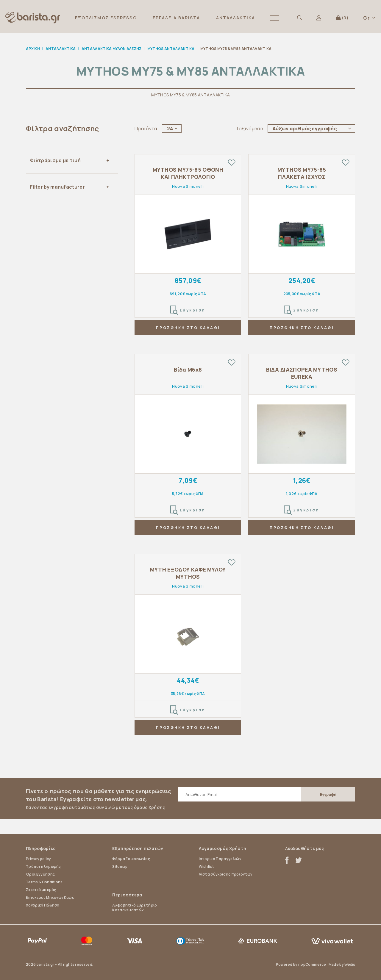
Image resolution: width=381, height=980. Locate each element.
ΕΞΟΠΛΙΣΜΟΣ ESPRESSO (106, 18)
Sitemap (120, 866)
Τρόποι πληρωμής (43, 866)
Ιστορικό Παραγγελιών (220, 859)
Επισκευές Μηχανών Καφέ (50, 897)
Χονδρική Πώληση (43, 905)
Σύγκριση (188, 310)
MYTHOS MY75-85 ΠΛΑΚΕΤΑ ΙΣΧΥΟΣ (302, 173)
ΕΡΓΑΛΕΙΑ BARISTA (177, 18)
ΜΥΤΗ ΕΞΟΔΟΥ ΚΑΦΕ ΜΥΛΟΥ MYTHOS (188, 573)
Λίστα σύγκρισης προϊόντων (226, 874)
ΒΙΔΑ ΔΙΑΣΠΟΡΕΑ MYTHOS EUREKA (302, 373)
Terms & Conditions (44, 882)
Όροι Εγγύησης (40, 874)
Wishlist (206, 866)
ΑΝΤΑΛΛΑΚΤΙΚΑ (236, 18)
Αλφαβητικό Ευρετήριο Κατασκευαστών (135, 908)
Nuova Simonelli (188, 186)
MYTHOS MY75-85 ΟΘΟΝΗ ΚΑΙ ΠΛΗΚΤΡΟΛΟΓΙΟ (188, 173)
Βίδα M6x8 (188, 370)
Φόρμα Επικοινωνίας (131, 859)
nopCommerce (312, 964)
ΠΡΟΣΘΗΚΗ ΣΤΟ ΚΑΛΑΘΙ (188, 328)
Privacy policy (38, 859)
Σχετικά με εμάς (41, 890)
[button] (274, 18)
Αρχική (33, 49)
